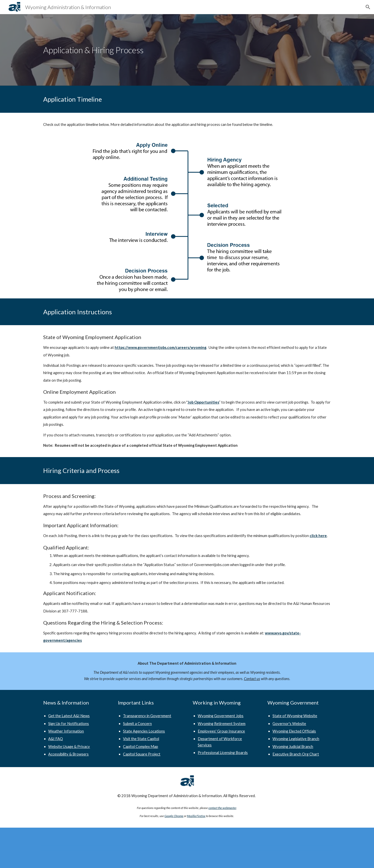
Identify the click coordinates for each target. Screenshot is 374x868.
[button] (368, 7)
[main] (187, 50)
